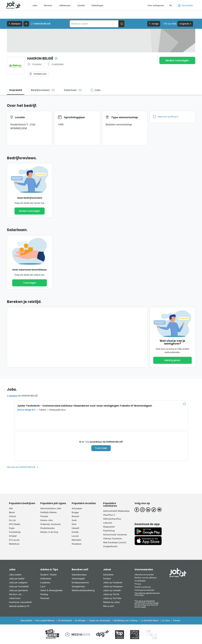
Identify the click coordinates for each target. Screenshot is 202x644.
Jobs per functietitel (19, 586)
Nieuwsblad (26, 620)
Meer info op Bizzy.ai (166, 117)
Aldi (11, 508)
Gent (74, 524)
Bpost (12, 512)
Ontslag (44, 594)
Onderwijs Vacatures (50, 524)
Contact (107, 579)
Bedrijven (15, 24)
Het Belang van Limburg (126, 620)
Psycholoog (109, 531)
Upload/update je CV (19, 606)
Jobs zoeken (15, 575)
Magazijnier (109, 527)
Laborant (108, 523)
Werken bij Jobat (111, 602)
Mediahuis (14, 544)
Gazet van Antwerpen (100, 620)
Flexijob (44, 516)
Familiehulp (15, 532)
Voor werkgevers (156, 5)
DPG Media (15, 524)
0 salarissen (58, 64)
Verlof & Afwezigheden (51, 590)
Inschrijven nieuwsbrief (20, 602)
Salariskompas (79, 575)
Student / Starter (48, 575)
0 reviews (37, 64)
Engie (12, 528)
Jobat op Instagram (113, 586)
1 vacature (12, 396)
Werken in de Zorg (49, 532)
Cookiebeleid (140, 581)
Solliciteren (46, 579)
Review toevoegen (177, 60)
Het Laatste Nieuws (45, 620)
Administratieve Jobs (51, 508)
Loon (43, 586)
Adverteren (108, 575)
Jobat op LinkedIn (112, 590)
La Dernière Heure (150, 620)
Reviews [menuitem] (48, 5)
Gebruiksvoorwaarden (144, 575)
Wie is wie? (109, 606)
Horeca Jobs (47, 520)
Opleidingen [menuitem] (97, 5)
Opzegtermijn (78, 586)
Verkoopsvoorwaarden (144, 590)
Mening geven (172, 360)
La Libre (166, 620)
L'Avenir (177, 620)
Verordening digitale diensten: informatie (147, 594)
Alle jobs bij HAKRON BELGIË (21, 467)
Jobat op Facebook (113, 582)
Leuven (75, 536)
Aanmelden (185, 5)
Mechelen (76, 540)
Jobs (96, 90)
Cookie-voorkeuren (143, 587)
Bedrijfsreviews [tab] (43, 90)
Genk (74, 520)
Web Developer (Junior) (115, 542)
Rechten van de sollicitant (146, 578)
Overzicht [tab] (16, 90)
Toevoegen (30, 283)
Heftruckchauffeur (112, 519)
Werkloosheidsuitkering (83, 590)
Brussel (75, 516)
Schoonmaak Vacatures (115, 535)
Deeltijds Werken (48, 512)
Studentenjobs (47, 528)
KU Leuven (14, 540)
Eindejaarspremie (80, 582)
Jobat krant (15, 598)
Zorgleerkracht (110, 546)
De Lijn (12, 520)
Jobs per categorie (18, 582)
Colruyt (12, 516)
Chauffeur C (109, 515)
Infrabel (13, 536)
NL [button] (171, 5)
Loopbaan (45, 582)
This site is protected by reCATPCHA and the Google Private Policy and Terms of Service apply (147, 604)
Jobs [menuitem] (35, 5)
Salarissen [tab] (73, 90)
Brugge (75, 512)
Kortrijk (75, 532)
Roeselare (77, 544)
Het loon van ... (16, 594)
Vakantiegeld (78, 579)
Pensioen (45, 598)
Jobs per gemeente (18, 590)
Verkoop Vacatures (112, 538)
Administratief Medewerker (116, 511)
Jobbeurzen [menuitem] (65, 5)
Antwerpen (77, 508)
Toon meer (101, 448)
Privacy (138, 584)
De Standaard (65, 620)
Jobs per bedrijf (17, 579)
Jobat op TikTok (111, 594)
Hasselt (75, 528)
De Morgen (80, 620)
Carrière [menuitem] (81, 5)
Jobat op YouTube (112, 598)
